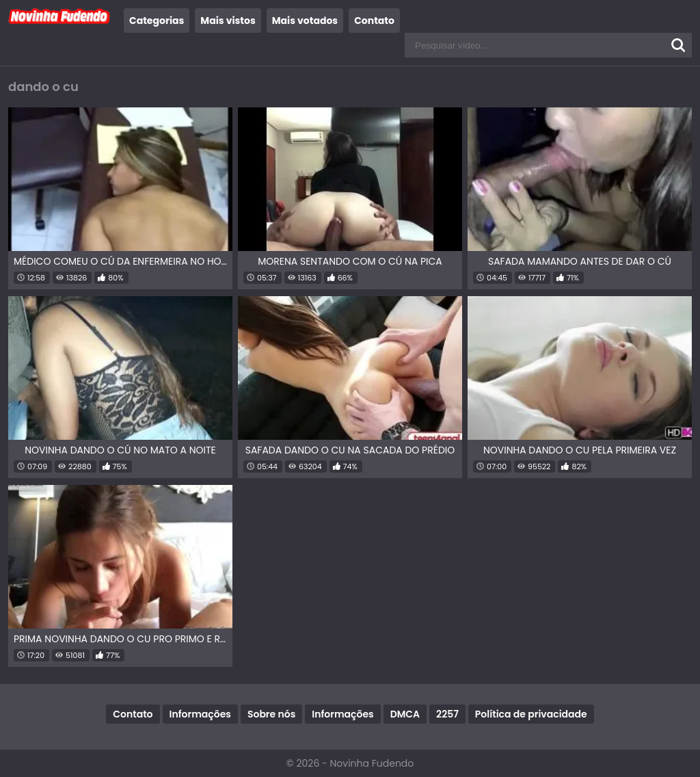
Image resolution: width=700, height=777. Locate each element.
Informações (200, 714)
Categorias (157, 21)
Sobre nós (271, 714)
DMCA (405, 714)
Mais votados (305, 21)
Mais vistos (228, 21)
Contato (374, 21)
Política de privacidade (531, 714)
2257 (447, 714)
